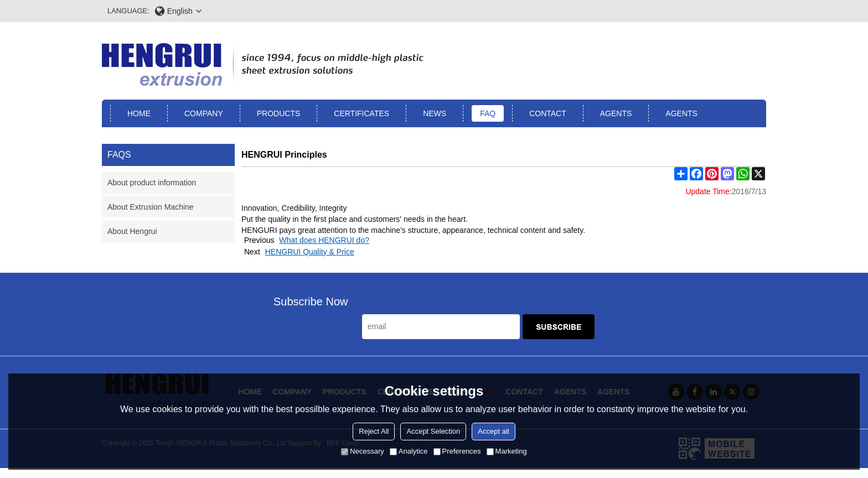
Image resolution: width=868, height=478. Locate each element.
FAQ (488, 113)
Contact (548, 113)
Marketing (507, 451)
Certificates (361, 113)
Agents (616, 113)
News (435, 113)
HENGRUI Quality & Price (310, 252)
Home (139, 113)
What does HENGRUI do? (324, 240)
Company (204, 113)
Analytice (409, 451)
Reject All (374, 431)
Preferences (457, 451)
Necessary (362, 451)
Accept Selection (433, 431)
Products (279, 113)
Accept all (493, 431)
